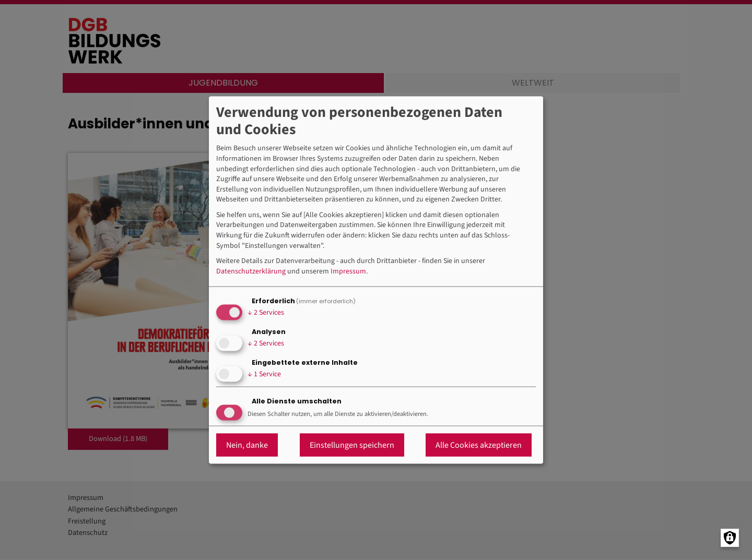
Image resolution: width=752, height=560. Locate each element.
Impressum (348, 271)
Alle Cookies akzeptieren (479, 445)
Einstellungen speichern (352, 445)
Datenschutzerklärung (251, 271)
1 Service (264, 374)
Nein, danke (247, 445)
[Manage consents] (730, 538)
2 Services (266, 312)
